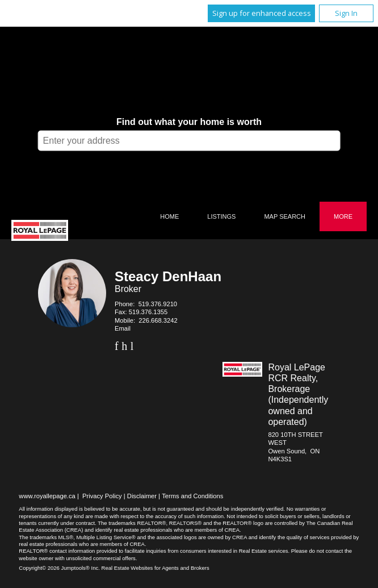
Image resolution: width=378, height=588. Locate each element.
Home (169, 216)
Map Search (285, 216)
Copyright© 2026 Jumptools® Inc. (59, 568)
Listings (221, 216)
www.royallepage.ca (47, 496)
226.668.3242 (158, 320)
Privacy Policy (102, 496)
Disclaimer (142, 496)
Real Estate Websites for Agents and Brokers (156, 568)
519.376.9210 (158, 304)
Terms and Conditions (192, 496)
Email (123, 328)
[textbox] (189, 140)
